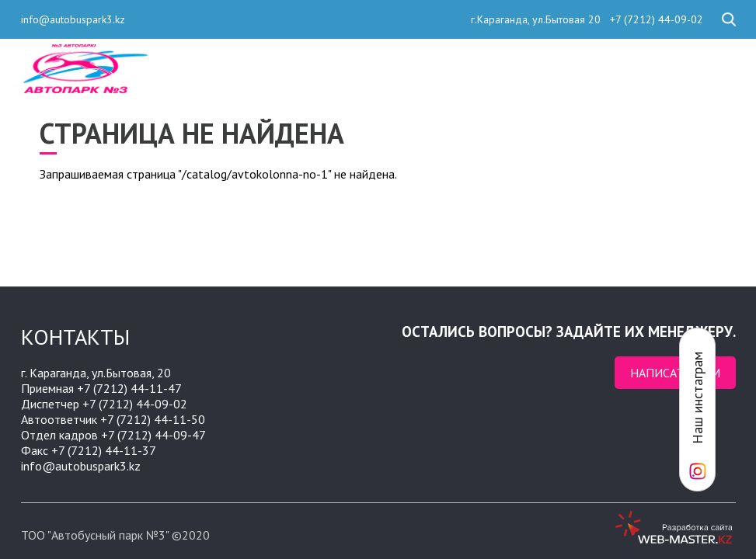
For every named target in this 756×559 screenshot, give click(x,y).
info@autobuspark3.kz (73, 19)
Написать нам (675, 373)
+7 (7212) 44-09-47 (153, 435)
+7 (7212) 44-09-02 (655, 19)
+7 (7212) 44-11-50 (153, 419)
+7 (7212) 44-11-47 (129, 388)
